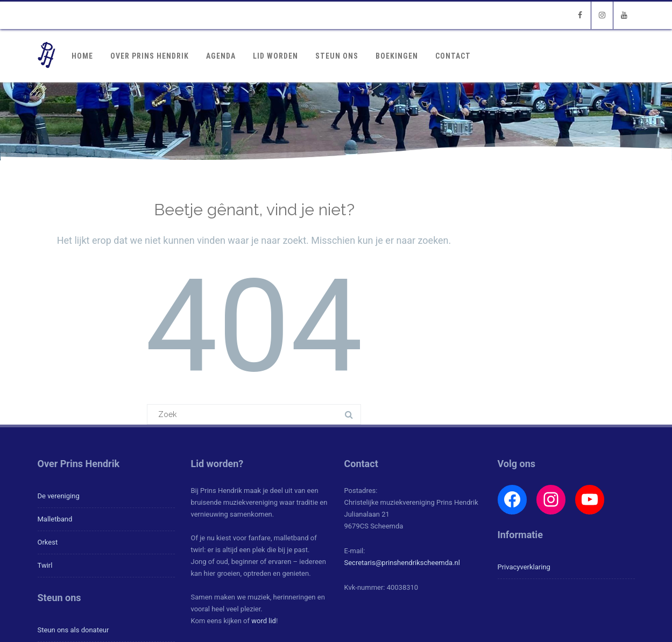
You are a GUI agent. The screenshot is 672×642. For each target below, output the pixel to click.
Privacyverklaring (524, 567)
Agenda (221, 56)
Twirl (45, 565)
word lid (264, 621)
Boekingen (397, 56)
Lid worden (275, 56)
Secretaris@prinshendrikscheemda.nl (402, 563)
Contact (453, 56)
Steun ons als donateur (73, 630)
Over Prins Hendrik (150, 56)
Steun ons (337, 56)
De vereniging (59, 496)
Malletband (55, 519)
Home (82, 56)
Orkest (48, 542)
